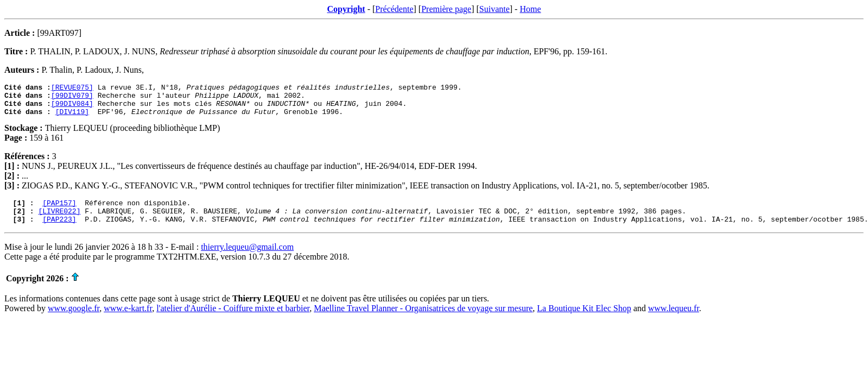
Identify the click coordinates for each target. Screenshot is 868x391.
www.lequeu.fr (674, 320)
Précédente (394, 9)
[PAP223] (59, 230)
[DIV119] (72, 118)
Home (530, 9)
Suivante (495, 9)
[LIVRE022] (59, 220)
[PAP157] (59, 211)
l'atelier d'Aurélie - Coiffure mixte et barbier (233, 320)
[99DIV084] (72, 108)
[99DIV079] (72, 98)
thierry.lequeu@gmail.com (247, 258)
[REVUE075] (72, 89)
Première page (446, 9)
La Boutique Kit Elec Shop (584, 320)
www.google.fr (74, 320)
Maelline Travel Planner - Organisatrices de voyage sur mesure (423, 320)
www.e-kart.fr (128, 320)
